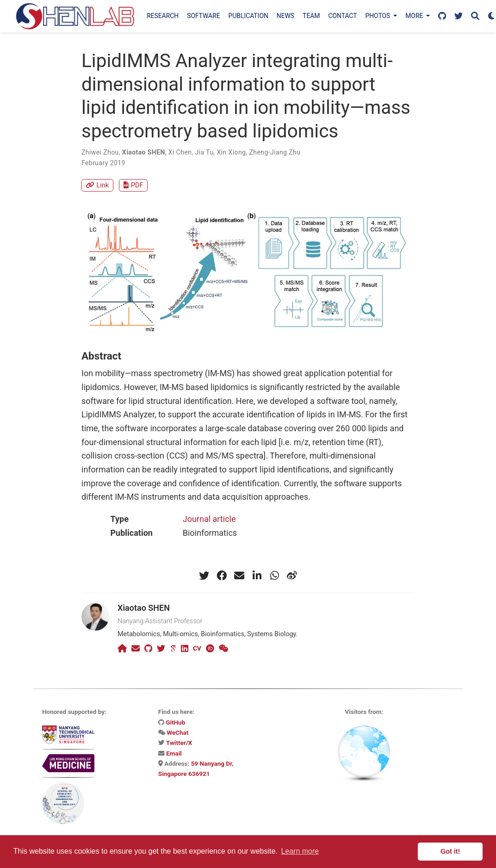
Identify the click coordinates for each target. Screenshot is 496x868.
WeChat (177, 732)
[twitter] (204, 576)
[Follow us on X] (459, 16)
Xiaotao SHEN (144, 152)
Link (97, 185)
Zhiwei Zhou (100, 152)
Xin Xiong (231, 152)
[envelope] (239, 576)
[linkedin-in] (257, 576)
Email (174, 753)
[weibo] (292, 576)
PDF (133, 185)
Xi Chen (180, 152)
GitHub (175, 722)
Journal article (209, 519)
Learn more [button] (300, 851)
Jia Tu (204, 152)
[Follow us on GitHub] (442, 16)
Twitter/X (179, 743)
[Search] (475, 16)
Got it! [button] (450, 851)
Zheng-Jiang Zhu (275, 152)
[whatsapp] (274, 576)
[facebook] (222, 576)
